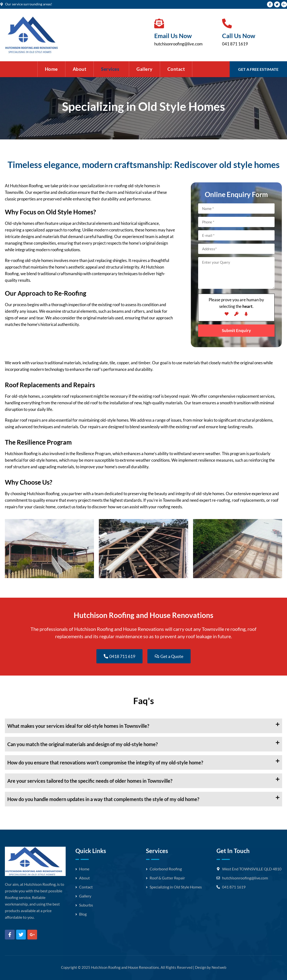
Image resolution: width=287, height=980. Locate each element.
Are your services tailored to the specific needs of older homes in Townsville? (90, 781)
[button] (111, 69)
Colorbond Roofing (166, 869)
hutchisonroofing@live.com (178, 44)
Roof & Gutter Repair (167, 878)
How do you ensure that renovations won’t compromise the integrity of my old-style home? (105, 762)
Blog (83, 914)
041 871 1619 (235, 44)
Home (51, 69)
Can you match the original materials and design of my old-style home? (82, 744)
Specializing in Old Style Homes (176, 887)
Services (110, 69)
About (80, 69)
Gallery (144, 69)
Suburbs (86, 905)
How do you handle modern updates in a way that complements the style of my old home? (103, 799)
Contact (176, 69)
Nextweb (219, 967)
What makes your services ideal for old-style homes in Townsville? (78, 726)
